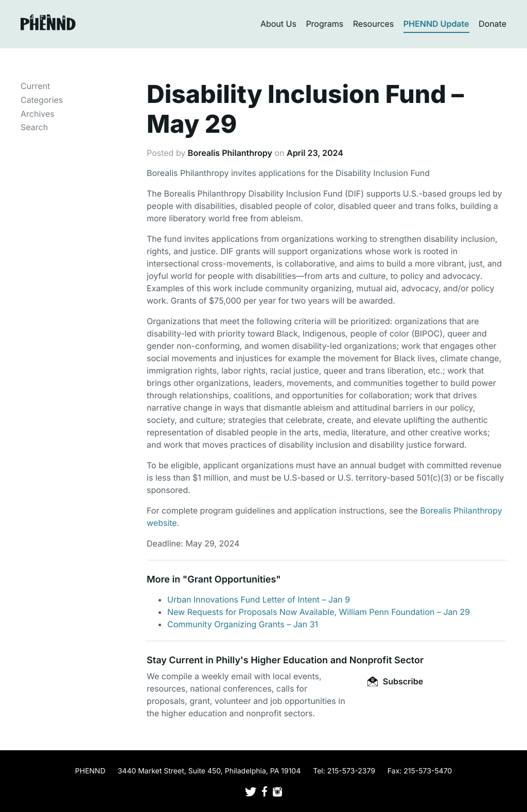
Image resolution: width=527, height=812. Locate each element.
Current (35, 86)
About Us (278, 24)
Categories (42, 100)
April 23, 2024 (315, 153)
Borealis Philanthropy (230, 153)
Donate (493, 24)
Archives (38, 114)
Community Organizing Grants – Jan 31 (243, 624)
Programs (324, 24)
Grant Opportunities (232, 580)
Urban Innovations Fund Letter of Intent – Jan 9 (259, 599)
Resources (374, 24)
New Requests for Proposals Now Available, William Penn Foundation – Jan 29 (319, 612)
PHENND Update (436, 24)
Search (34, 127)
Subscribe (395, 681)
